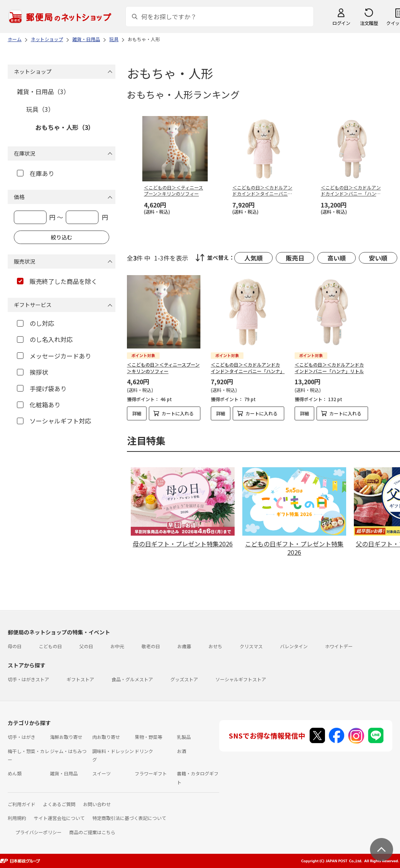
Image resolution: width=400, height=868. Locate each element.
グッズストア (184, 679)
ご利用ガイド (22, 804)
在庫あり (36, 173)
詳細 (137, 413)
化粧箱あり (39, 405)
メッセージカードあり (54, 356)
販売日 (295, 258)
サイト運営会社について (59, 818)
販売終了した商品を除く (57, 281)
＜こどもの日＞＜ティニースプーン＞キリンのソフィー (163, 368)
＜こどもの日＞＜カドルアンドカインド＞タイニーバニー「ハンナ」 (248, 368)
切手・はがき (22, 737)
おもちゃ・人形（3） (65, 127)
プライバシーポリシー (38, 832)
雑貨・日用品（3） (43, 91)
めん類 (15, 773)
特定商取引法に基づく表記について (129, 818)
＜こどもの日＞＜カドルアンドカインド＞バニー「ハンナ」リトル (329, 368)
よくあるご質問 (59, 804)
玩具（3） (40, 109)
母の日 (15, 646)
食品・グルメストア (132, 679)
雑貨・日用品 (64, 773)
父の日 (86, 646)
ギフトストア (80, 679)
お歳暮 (184, 646)
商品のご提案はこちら (92, 832)
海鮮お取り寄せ (66, 737)
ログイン (341, 23)
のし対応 (36, 323)
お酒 (182, 751)
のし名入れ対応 (45, 339)
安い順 (378, 258)
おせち (215, 646)
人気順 (253, 258)
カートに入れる (178, 413)
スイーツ (102, 773)
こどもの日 (50, 646)
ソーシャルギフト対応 (54, 421)
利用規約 (17, 818)
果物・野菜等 (148, 737)
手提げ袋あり (42, 388)
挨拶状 (32, 372)
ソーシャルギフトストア (241, 679)
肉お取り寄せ (106, 737)
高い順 (337, 258)
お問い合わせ (97, 804)
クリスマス (251, 646)
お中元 (117, 646)
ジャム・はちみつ (68, 751)
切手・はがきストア (28, 679)
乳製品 (184, 737)
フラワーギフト (151, 773)
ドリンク (144, 751)
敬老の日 (151, 646)
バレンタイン (294, 646)
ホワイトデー (339, 646)
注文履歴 (369, 23)
